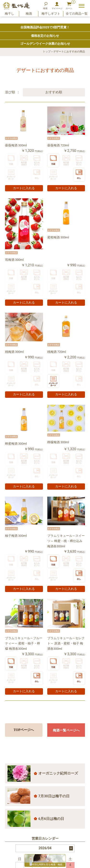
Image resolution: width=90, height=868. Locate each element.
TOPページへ (24, 730)
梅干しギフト (51, 16)
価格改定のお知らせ (45, 36)
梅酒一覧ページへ (66, 730)
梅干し (9, 16)
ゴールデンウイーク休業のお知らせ (45, 44)
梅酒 (29, 16)
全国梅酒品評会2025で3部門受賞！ (45, 27)
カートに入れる (24, 188)
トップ (47, 52)
